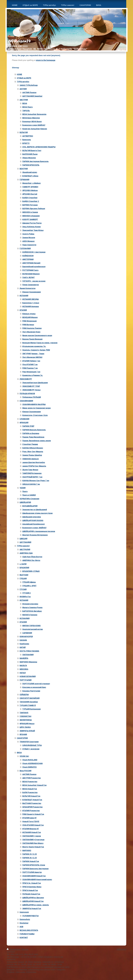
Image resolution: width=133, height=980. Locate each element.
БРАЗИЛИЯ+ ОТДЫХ (31, 571)
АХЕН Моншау (28, 241)
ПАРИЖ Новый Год (31, 861)
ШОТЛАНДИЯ (25, 542)
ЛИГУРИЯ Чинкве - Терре (33, 354)
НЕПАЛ (23, 673)
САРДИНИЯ (27, 633)
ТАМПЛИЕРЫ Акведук (32, 473)
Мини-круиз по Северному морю (36, 408)
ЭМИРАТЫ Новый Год (32, 909)
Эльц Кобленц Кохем (31, 227)
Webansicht (122, 949)
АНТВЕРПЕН (28, 136)
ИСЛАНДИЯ (25, 618)
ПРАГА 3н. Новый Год (32, 883)
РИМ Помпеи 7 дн (30, 368)
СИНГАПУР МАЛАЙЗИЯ (30, 698)
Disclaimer (24, 923)
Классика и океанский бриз (34, 687)
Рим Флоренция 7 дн (31, 372)
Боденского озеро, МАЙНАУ (34, 528)
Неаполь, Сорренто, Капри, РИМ (36, 350)
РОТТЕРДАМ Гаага (30, 270)
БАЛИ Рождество (30, 792)
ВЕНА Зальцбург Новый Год (34, 785)
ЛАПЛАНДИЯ (28, 655)
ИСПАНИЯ (24, 296)
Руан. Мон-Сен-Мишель (33, 452)
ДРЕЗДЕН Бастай (30, 194)
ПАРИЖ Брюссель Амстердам (35, 869)
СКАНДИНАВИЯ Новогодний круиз (37, 879)
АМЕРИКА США (26, 553)
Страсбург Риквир (30, 444)
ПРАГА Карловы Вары (32, 887)
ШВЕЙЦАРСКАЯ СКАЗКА (33, 520)
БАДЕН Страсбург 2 (31, 201)
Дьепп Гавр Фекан (30, 470)
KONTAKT (24, 938)
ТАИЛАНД (24, 713)
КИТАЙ (23, 647)
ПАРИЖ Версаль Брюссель (34, 430)
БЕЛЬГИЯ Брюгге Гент (32, 151)
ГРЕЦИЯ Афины (29, 582)
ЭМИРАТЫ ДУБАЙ (27, 731)
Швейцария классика (32, 517)
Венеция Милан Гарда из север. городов (40, 343)
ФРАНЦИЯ (24, 423)
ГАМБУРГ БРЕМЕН (30, 187)
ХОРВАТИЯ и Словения (29, 499)
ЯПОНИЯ (23, 734)
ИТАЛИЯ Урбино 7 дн (31, 361)
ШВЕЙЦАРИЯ (25, 502)
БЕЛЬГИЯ (24, 132)
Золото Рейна (28, 234)
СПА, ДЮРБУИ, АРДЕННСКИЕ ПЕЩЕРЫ (39, 147)
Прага (25, 491)
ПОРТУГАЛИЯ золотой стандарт (36, 684)
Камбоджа (24, 644)
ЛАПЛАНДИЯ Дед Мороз (33, 843)
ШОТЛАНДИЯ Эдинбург (32, 96)
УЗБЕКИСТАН (25, 716)
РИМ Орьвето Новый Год (33, 814)
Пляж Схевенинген (31, 285)
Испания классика (30, 604)
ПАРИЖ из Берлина (31, 433)
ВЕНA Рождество (30, 782)
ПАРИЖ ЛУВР (28, 426)
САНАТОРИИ (22, 738)
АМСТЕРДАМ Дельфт (31, 263)
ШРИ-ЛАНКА (25, 727)
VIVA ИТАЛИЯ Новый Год (33, 825)
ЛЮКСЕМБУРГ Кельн (31, 390)
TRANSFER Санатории (29, 742)
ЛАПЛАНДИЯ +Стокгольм (33, 840)
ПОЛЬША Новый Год (31, 894)
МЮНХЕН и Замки (30, 212)
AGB (21, 927)
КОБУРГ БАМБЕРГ (30, 219)
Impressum (24, 912)
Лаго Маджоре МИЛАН (32, 357)
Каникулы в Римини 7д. (33, 375)
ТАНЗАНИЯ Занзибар (29, 702)
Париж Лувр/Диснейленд (33, 437)
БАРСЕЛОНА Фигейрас (32, 611)
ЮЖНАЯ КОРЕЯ (26, 636)
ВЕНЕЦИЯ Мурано (30, 317)
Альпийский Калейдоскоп (34, 524)
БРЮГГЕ (26, 143)
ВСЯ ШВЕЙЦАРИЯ (30, 506)
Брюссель (27, 140)
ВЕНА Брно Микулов (31, 118)
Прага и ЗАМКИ (29, 495)
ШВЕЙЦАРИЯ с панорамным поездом (39, 531)
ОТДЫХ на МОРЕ (24, 78)
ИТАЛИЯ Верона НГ (31, 829)
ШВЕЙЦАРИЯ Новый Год (33, 901)
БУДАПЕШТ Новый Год (32, 800)
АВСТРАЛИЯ (25, 549)
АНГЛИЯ (23, 89)
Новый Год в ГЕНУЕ (31, 821)
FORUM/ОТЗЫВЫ (27, 934)
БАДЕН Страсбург (30, 198)
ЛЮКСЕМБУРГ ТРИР (31, 386)
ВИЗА (19, 753)
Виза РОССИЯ (25, 771)
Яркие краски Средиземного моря (37, 335)
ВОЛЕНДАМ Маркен (31, 274)
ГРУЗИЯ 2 (26, 593)
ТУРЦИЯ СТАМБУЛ (28, 705)
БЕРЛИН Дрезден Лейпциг (34, 209)
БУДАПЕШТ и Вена (30, 176)
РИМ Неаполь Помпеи (32, 328)
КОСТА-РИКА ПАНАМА (29, 651)
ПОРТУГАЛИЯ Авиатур (32, 872)
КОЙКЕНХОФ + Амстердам (34, 252)
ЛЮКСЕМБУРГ (26, 379)
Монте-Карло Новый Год (33, 847)
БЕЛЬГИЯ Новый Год (31, 796)
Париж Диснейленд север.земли (37, 441)
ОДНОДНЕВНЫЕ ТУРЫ (32, 745)
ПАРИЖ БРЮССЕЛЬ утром (34, 865)
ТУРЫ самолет (23, 546)
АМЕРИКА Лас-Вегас (31, 560)
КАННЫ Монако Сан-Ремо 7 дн (36, 481)
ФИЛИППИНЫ (26, 720)
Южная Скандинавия (32, 292)
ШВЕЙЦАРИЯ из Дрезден (33, 898)
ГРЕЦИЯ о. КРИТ (29, 586)
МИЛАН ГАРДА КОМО (31, 626)
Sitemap (25, 949)
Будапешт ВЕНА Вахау (32, 121)
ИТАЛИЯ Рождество (31, 811)
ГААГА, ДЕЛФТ (29, 277)
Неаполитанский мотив (33, 629)
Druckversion (14, 949)
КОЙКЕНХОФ (28, 256)
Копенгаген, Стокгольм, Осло (35, 415)
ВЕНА (25, 103)
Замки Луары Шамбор (32, 455)
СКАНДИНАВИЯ (26, 401)
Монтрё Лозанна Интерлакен (35, 535)
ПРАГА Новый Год (30, 890)
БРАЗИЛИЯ (24, 568)
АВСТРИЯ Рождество (32, 778)
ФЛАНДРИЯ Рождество (32, 807)
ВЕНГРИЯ (24, 169)
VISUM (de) (24, 756)
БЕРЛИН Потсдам (30, 205)
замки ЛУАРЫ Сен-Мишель (34, 466)
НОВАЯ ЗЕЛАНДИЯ (28, 676)
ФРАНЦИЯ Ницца (27, 724)
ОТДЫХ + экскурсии (31, 749)
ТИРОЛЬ (26, 111)
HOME (19, 74)
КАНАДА (23, 640)
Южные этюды (29, 314)
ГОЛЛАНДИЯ (25, 248)
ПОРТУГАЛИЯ (26, 680)
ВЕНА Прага (27, 107)
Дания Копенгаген (28, 288)
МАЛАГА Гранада (30, 615)
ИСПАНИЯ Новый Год (32, 832)
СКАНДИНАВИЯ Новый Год (34, 876)
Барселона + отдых (31, 303)
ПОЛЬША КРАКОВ (27, 394)
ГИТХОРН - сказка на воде (34, 281)
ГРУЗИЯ (23, 589)
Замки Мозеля (29, 238)
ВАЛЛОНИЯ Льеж (30, 154)
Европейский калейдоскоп (34, 267)
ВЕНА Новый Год (30, 789)
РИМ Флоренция (29, 321)
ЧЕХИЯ (23, 488)
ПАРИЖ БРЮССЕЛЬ (31, 165)
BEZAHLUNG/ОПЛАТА (29, 930)
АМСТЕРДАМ (28, 259)
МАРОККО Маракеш (28, 662)
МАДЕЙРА (24, 658)
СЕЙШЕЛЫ (24, 695)
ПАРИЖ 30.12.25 (30, 858)
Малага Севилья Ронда (32, 607)
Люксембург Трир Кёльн (33, 230)
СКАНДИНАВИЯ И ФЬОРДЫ (34, 404)
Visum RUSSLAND (30, 760)
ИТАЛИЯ (23, 310)
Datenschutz (25, 919)
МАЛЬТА (23, 666)
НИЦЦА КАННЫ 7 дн (31, 484)
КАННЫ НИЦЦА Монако (33, 448)
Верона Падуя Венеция (32, 339)
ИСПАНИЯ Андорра (31, 306)
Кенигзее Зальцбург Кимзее (35, 129)
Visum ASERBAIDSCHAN (32, 763)
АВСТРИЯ (24, 100)
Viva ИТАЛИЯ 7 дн (30, 364)
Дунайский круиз (30, 172)
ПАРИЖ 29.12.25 (30, 854)
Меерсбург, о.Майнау (31, 183)
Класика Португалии (31, 691)
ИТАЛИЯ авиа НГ (30, 818)
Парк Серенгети (29, 245)
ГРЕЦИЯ (23, 578)
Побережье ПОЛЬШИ (32, 397)
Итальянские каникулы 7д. (34, 346)
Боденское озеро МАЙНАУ (34, 125)
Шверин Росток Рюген (32, 223)
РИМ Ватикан (28, 325)
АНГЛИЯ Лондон (29, 92)
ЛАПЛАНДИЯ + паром (32, 836)
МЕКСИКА (24, 669)
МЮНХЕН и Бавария (31, 216)
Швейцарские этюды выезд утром (37, 513)
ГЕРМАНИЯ (24, 180)
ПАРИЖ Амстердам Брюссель (35, 161)
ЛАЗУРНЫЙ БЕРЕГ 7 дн (32, 477)
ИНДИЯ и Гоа (25, 597)
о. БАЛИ (23, 564)
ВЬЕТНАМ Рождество (32, 803)
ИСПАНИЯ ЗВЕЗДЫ (31, 299)
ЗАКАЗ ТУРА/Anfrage (29, 85)
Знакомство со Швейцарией (35, 510)
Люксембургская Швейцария (35, 383)
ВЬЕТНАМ (24, 575)
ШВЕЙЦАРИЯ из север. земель (36, 905)
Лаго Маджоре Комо (31, 332)
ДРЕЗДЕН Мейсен (30, 190)
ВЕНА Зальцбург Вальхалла (34, 114)
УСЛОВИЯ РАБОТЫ (30, 916)
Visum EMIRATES (29, 767)
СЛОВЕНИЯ (24, 419)
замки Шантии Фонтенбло (34, 462)
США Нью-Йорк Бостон (32, 557)
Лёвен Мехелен (29, 158)
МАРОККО (27, 850)
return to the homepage (46, 60)
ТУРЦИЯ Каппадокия (31, 709)
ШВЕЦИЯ (23, 539)
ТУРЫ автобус (23, 82)
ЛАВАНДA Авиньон (31, 459)
